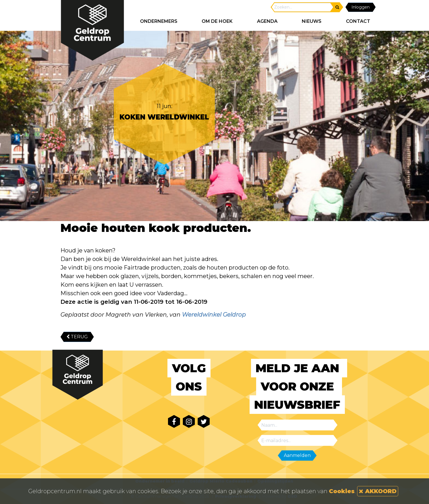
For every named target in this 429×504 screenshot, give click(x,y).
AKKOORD (378, 491)
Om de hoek (217, 21)
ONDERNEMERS (159, 21)
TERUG (77, 337)
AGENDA (267, 21)
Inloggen (361, 7)
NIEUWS (312, 21)
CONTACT (358, 21)
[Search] (302, 7)
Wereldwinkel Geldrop (214, 315)
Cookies (342, 491)
